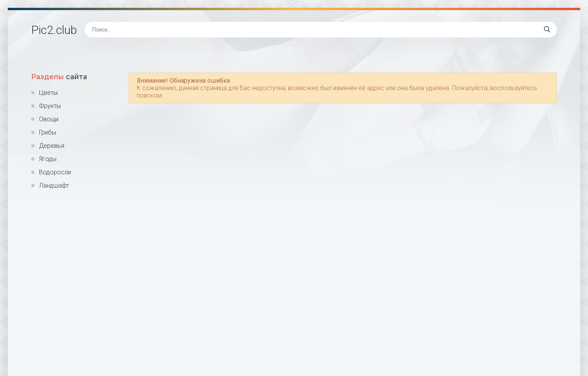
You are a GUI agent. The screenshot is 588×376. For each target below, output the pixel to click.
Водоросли (55, 172)
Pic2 (54, 30)
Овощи (49, 119)
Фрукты (50, 106)
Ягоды (48, 159)
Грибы (48, 132)
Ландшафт (54, 185)
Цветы (48, 93)
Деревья (52, 146)
